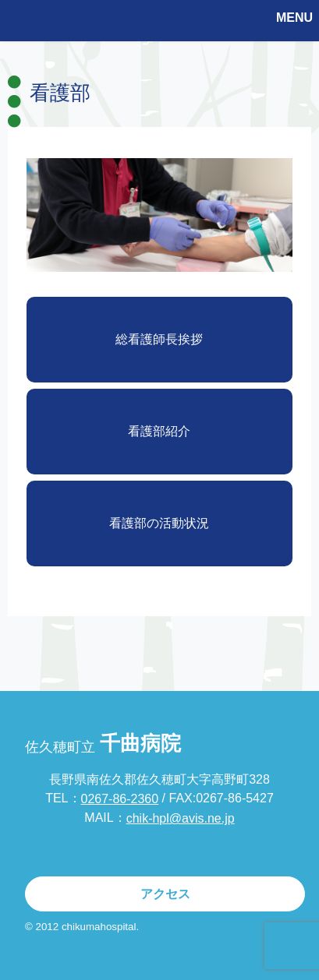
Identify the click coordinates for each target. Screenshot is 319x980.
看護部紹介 (159, 431)
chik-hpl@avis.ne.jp (181, 818)
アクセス (165, 894)
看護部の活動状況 (159, 523)
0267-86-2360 (120, 799)
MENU (294, 18)
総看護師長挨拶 (159, 339)
